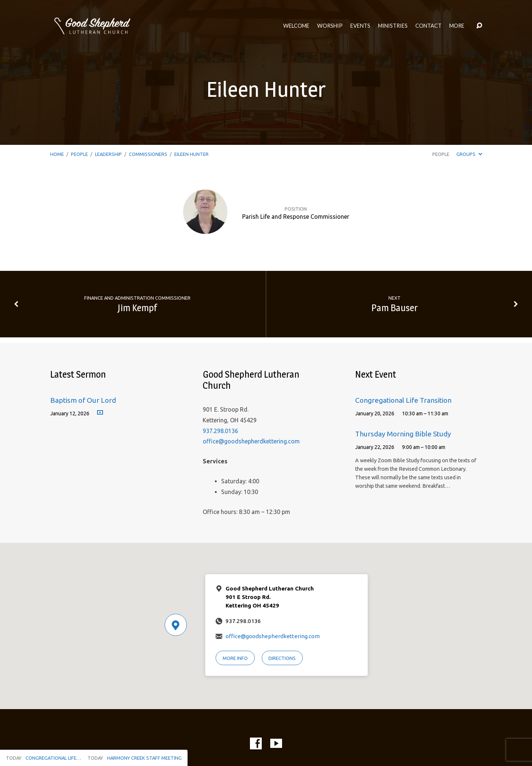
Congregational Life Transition (403, 400)
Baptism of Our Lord (83, 400)
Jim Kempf (137, 308)
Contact (428, 26)
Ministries (393, 26)
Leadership (108, 154)
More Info (235, 658)
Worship (330, 26)
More (457, 26)
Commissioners (148, 154)
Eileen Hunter (191, 154)
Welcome (296, 26)
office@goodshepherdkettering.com (251, 441)
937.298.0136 (220, 431)
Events (360, 26)
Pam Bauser (394, 308)
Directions (282, 658)
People (79, 154)
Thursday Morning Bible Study (403, 434)
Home (57, 154)
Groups (469, 154)
